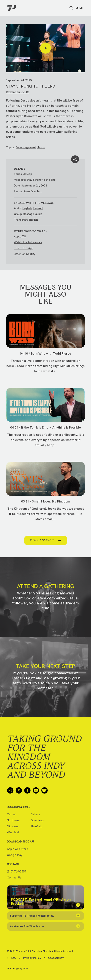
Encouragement (26, 147)
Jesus (41, 147)
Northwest (14, 820)
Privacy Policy (32, 958)
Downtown (38, 820)
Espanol (38, 208)
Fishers (36, 814)
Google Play (15, 855)
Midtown (12, 826)
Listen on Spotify (25, 254)
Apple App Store (18, 849)
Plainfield (37, 826)
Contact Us (14, 877)
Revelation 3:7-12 (17, 92)
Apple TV (20, 236)
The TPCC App (24, 248)
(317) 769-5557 (17, 871)
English (27, 208)
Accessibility (56, 958)
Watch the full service (28, 242)
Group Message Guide (28, 214)
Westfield (13, 832)
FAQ (14, 958)
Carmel (12, 814)
